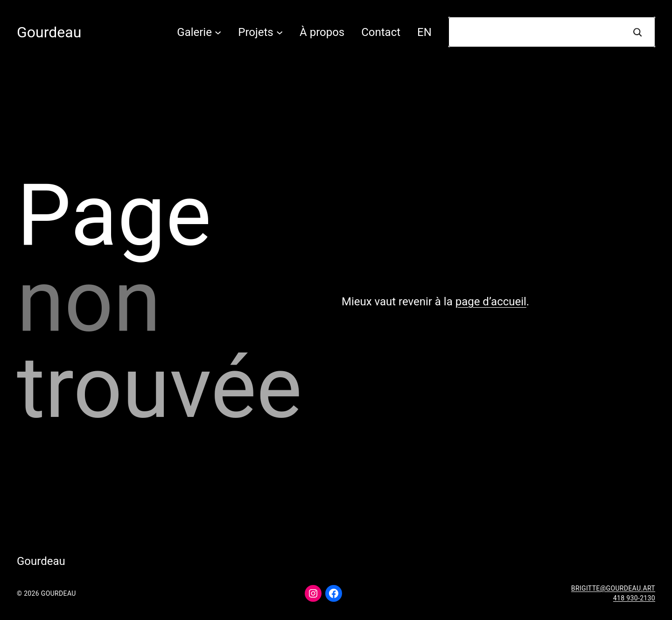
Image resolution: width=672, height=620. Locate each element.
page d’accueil (491, 302)
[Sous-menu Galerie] (218, 32)
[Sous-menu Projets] (280, 32)
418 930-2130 (634, 598)
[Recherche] (638, 32)
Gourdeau (49, 32)
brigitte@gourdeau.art (613, 588)
